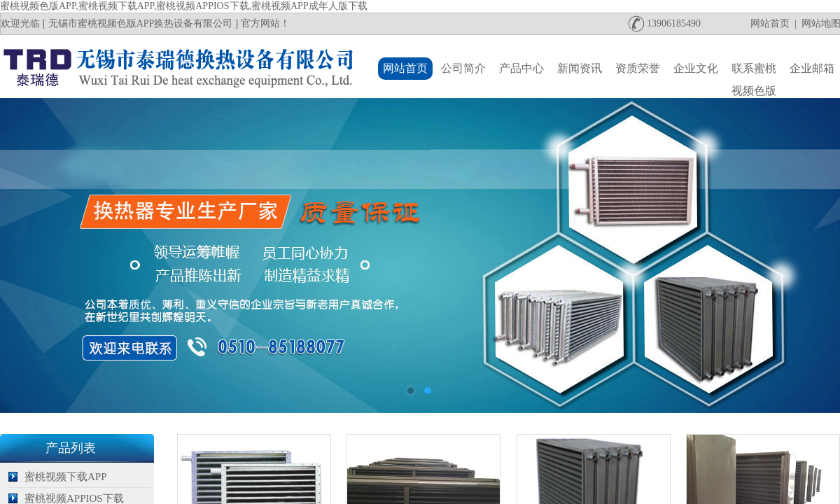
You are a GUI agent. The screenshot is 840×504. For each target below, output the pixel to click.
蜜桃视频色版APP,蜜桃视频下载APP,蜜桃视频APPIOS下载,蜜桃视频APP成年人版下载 (184, 6)
